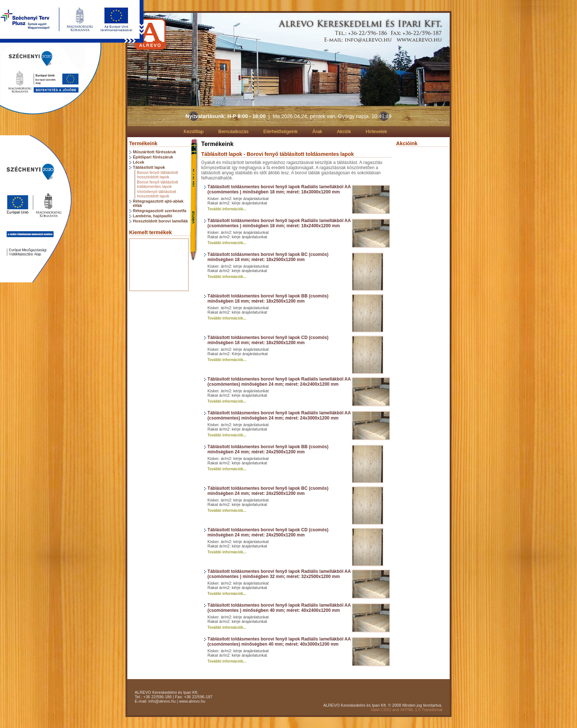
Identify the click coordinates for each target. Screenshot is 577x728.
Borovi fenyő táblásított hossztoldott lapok (157, 175)
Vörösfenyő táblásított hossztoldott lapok (156, 194)
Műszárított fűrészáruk (154, 152)
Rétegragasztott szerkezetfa (160, 211)
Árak (317, 131)
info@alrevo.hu (162, 701)
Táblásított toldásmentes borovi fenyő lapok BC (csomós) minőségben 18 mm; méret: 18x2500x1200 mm (268, 257)
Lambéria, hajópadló (153, 216)
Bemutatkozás (233, 131)
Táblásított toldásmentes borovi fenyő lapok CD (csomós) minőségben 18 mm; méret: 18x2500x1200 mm (268, 340)
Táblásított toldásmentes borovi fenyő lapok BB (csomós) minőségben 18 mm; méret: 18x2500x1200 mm (268, 299)
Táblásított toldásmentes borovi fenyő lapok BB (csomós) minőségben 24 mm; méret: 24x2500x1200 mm (268, 449)
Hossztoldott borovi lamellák (160, 221)
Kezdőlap (194, 131)
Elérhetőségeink (281, 131)
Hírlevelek (376, 131)
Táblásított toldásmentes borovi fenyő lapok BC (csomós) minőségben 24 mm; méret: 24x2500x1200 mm (268, 491)
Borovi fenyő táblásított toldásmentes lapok (157, 184)
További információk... (227, 209)
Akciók (344, 131)
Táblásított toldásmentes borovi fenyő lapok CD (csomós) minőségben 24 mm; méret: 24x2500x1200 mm (268, 532)
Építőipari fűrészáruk (153, 157)
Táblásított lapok (149, 167)
